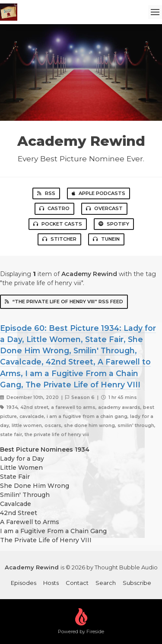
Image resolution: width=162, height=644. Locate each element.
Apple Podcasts (98, 193)
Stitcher (59, 239)
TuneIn (106, 239)
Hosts (51, 583)
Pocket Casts (58, 224)
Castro (54, 208)
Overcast (104, 208)
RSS (46, 193)
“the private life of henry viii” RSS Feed (64, 302)
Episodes (24, 583)
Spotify (114, 224)
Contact (77, 583)
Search (106, 583)
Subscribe (137, 583)
